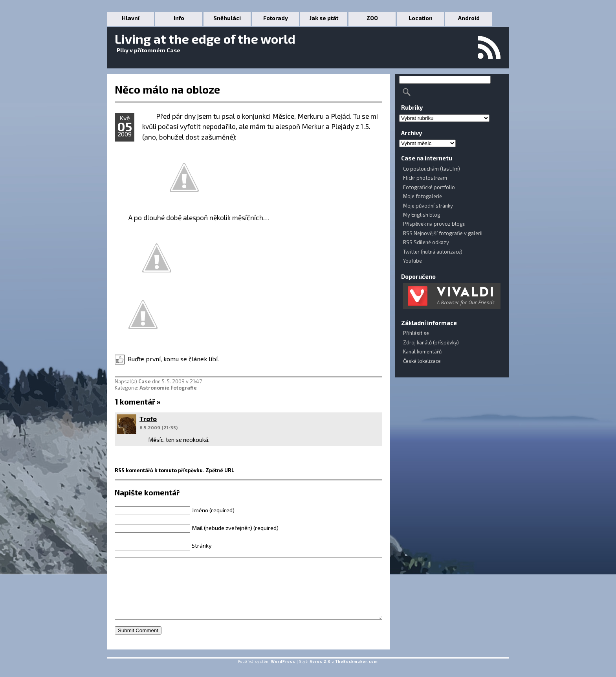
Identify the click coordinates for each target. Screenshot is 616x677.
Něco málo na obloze (167, 89)
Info (179, 18)
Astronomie (154, 388)
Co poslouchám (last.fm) (432, 169)
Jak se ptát (324, 18)
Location (421, 18)
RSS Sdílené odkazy (426, 242)
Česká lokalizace (422, 361)
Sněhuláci (227, 18)
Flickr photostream (425, 178)
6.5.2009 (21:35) (159, 427)
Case (145, 381)
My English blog (422, 215)
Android (469, 18)
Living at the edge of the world (205, 39)
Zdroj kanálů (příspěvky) (431, 342)
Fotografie (184, 388)
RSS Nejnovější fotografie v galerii (443, 233)
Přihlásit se (416, 333)
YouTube (412, 261)
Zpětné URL (220, 470)
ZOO (372, 18)
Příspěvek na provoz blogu (434, 224)
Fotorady (276, 18)
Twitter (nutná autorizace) (433, 252)
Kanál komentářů (422, 351)
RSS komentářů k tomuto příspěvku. (159, 470)
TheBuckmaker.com (357, 673)
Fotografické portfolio (429, 187)
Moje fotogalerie (423, 196)
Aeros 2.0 (320, 673)
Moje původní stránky (428, 206)
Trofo (148, 419)
